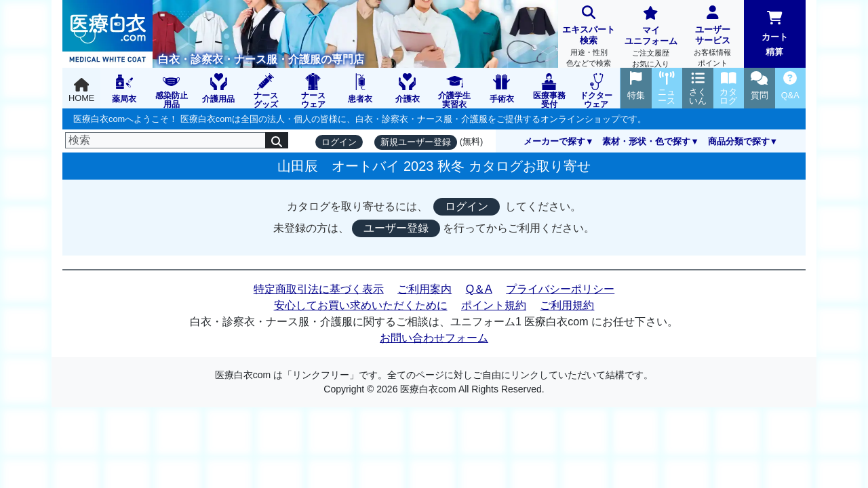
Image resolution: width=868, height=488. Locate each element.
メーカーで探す (554, 141)
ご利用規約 (567, 305)
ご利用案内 (425, 289)
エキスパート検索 (589, 38)
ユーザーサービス (712, 38)
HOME (81, 90)
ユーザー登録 (396, 228)
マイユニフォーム (651, 38)
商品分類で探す (739, 141)
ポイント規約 (494, 305)
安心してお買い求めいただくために (361, 305)
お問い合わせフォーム (434, 338)
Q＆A (479, 289)
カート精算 (775, 34)
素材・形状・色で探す (646, 141)
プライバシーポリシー (560, 289)
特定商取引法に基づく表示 (319, 289)
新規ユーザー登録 (416, 142)
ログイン (339, 142)
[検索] (165, 140)
